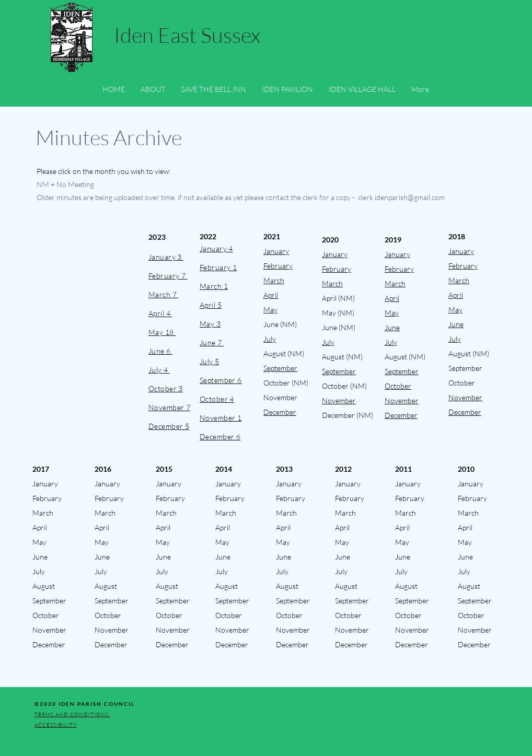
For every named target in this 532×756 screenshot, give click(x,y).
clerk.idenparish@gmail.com (401, 197)
